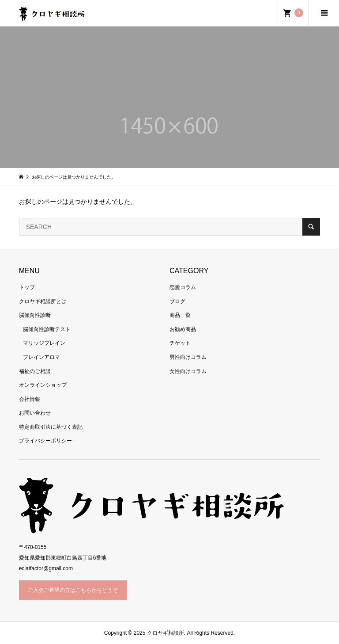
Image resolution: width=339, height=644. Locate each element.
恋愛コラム (183, 287)
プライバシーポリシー (45, 441)
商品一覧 (180, 315)
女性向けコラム (188, 371)
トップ (27, 287)
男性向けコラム (188, 357)
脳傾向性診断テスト (47, 329)
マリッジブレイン (44, 343)
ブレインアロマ (41, 357)
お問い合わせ (35, 413)
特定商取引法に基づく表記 (51, 427)
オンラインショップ (43, 385)
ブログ (177, 301)
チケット (180, 343)
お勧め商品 (183, 329)
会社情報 (30, 399)
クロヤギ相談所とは (43, 301)
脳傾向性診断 (35, 315)
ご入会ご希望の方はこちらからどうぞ (73, 590)
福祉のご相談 (35, 371)
